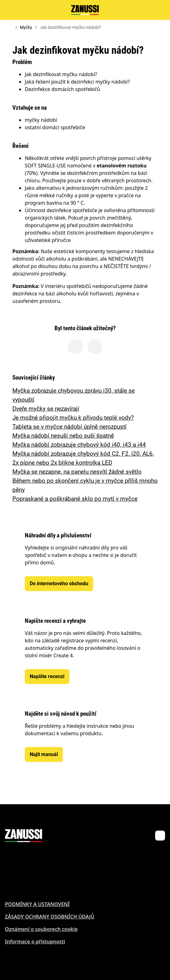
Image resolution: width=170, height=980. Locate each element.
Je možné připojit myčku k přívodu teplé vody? (73, 418)
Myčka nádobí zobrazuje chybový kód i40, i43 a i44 (79, 445)
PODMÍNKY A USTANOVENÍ (37, 904)
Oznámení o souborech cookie (41, 929)
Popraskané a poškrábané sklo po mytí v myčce (75, 499)
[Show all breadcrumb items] (10, 27)
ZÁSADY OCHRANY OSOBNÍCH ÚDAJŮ (50, 917)
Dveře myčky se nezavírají (46, 409)
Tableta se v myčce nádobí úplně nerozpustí (70, 427)
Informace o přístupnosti (35, 941)
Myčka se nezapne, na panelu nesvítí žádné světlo (77, 472)
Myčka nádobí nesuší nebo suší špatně (63, 436)
